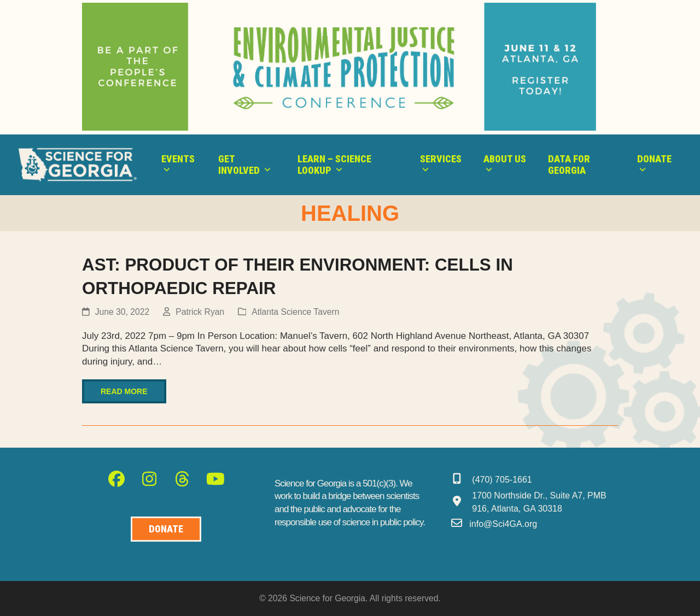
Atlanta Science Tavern (295, 312)
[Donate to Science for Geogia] (166, 529)
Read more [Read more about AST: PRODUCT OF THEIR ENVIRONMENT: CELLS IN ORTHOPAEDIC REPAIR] (124, 391)
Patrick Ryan (200, 312)
